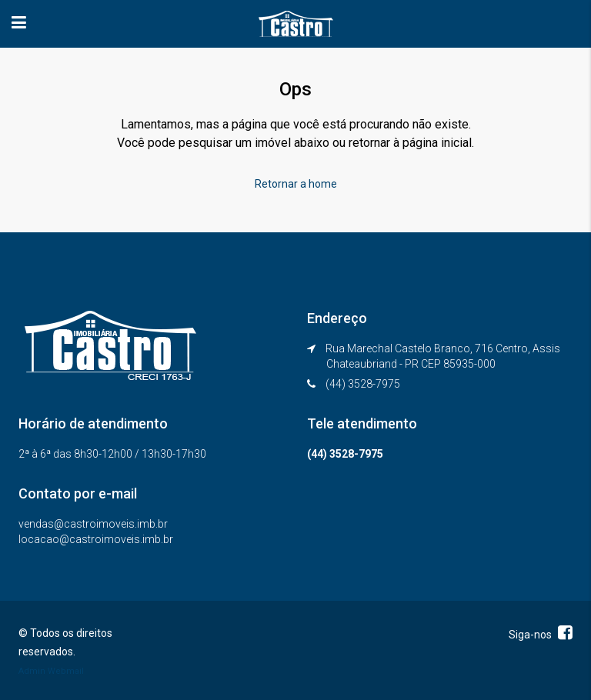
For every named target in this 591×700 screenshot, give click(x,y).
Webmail (66, 671)
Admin (32, 671)
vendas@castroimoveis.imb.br (93, 524)
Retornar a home (296, 184)
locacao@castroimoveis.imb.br (96, 539)
